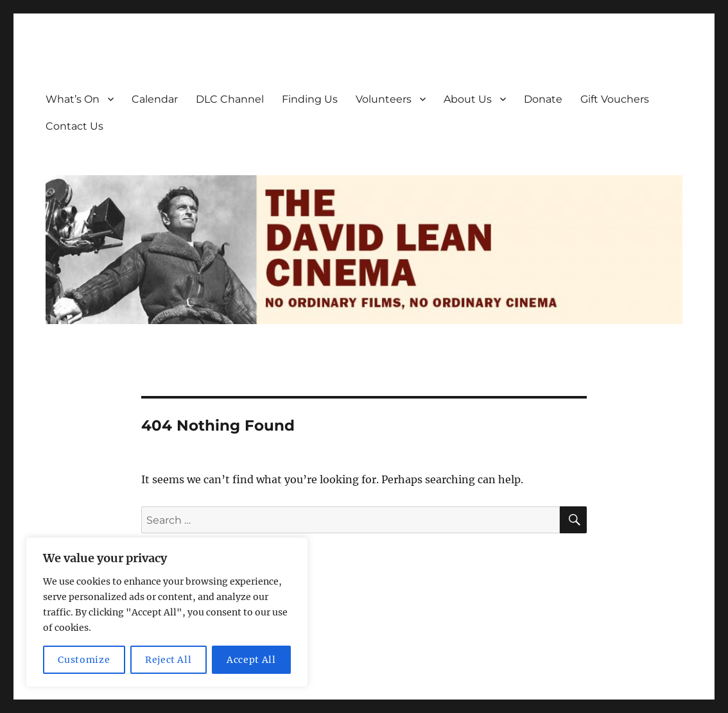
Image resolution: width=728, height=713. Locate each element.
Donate (543, 99)
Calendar (155, 99)
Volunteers (384, 99)
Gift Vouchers (615, 99)
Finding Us (310, 99)
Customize (84, 660)
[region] (167, 612)
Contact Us (74, 126)
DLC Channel (230, 99)
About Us (468, 99)
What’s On (73, 99)
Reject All (169, 660)
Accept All (251, 660)
